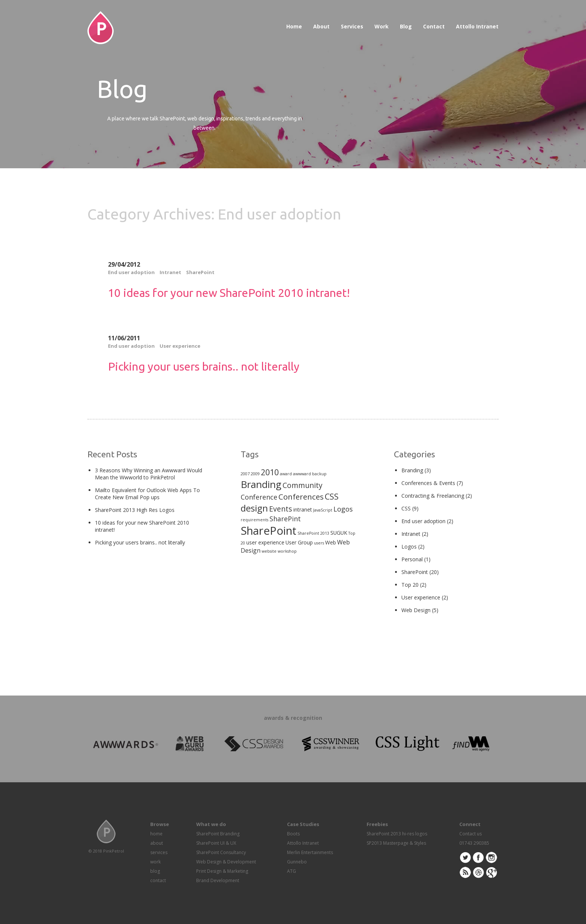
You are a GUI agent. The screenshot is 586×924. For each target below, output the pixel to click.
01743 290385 (474, 843)
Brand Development (218, 880)
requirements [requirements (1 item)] (255, 520)
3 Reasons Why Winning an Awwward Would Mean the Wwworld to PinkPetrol (149, 474)
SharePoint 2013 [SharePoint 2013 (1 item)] (313, 533)
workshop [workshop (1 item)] (287, 551)
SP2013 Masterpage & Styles (396, 843)
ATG (292, 871)
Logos (409, 547)
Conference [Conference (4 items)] (259, 497)
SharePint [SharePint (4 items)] (285, 519)
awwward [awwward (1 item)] (302, 474)
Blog (406, 26)
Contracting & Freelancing (433, 496)
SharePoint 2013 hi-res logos (397, 834)
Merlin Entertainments (310, 852)
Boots (293, 834)
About (321, 26)
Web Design (416, 610)
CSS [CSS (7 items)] (332, 496)
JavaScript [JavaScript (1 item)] (323, 510)
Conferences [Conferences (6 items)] (301, 497)
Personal (412, 559)
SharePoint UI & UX (216, 843)
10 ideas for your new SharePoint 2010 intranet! (229, 293)
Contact (434, 26)
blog (155, 871)
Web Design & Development (226, 862)
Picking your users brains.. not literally (204, 366)
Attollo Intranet (477, 26)
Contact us (471, 834)
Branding (412, 470)
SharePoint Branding (218, 834)
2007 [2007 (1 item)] (245, 474)
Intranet (170, 272)
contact (158, 880)
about (157, 843)
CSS (406, 508)
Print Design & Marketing (222, 871)
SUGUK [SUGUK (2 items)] (339, 533)
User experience (180, 346)
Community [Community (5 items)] (303, 485)
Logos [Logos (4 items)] (343, 509)
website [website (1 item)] (269, 551)
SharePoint (200, 272)
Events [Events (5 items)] (281, 509)
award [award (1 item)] (286, 474)
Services (352, 26)
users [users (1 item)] (319, 543)
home (156, 834)
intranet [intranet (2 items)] (303, 509)
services (159, 852)
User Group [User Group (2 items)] (299, 542)
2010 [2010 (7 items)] (270, 472)
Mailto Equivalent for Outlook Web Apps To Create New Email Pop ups (147, 494)
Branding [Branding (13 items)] (261, 484)
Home (294, 26)
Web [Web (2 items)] (331, 542)
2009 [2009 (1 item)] (255, 474)
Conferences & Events (428, 483)
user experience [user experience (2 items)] (265, 542)
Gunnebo (297, 862)
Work (382, 26)
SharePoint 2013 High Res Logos (135, 510)
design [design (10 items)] (254, 508)
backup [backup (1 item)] (319, 474)
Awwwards (562, 24)
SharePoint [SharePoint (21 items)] (269, 531)
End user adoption (131, 272)
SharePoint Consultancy (221, 852)
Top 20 (410, 585)
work (155, 862)
